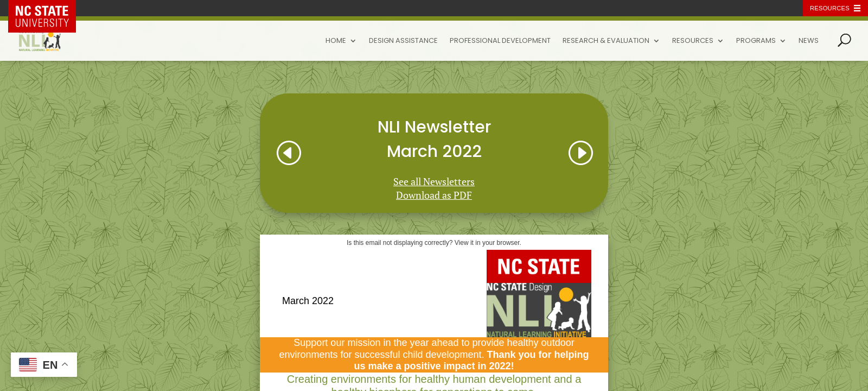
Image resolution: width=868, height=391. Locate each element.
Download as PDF (434, 195)
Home (336, 41)
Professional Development (500, 41)
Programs (756, 41)
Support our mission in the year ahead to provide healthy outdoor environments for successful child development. (434, 354)
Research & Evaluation (606, 41)
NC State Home (50, 8)
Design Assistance (403, 41)
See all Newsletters (434, 181)
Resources (693, 41)
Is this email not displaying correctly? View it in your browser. (434, 243)
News (809, 41)
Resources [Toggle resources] (830, 8)
